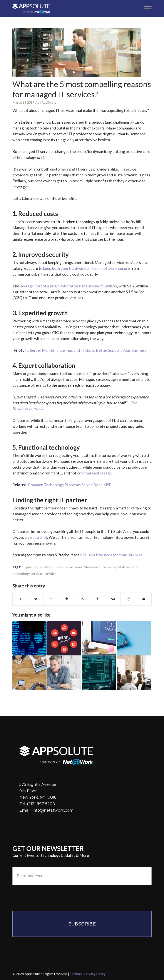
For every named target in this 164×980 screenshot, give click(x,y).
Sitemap (76, 974)
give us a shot (36, 537)
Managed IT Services (100, 567)
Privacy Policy (95, 974)
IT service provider (67, 567)
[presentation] (45, 897)
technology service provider (34, 573)
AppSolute (49, 102)
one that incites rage (94, 473)
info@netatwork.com (53, 810)
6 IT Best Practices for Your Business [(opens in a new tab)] (111, 555)
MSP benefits (128, 567)
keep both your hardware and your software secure (86, 268)
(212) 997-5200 (41, 804)
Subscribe (82, 924)
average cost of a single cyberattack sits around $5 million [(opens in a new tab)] (69, 286)
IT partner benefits (37, 567)
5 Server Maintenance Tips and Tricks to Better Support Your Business (87, 350)
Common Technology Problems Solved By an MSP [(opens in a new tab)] (70, 485)
